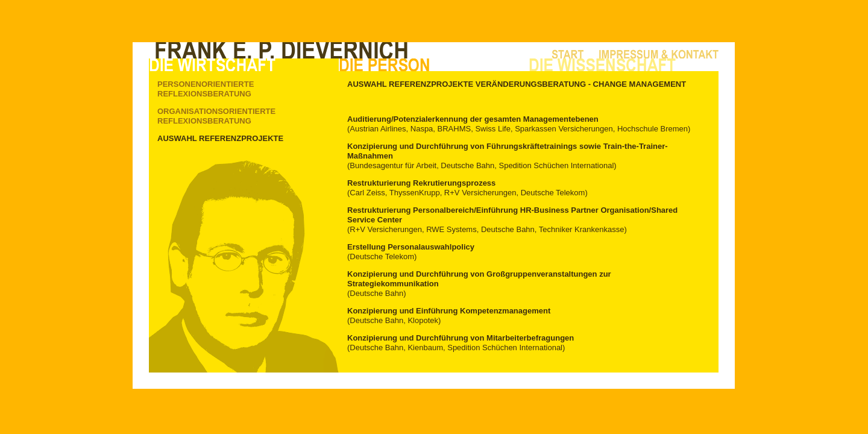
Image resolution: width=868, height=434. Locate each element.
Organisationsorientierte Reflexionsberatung (216, 116)
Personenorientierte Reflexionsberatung (206, 89)
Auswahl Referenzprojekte (220, 138)
